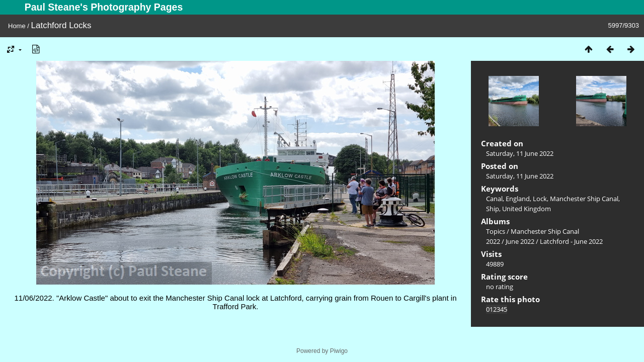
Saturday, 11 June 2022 (520, 153)
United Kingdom (527, 209)
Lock (540, 199)
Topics (496, 231)
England (518, 199)
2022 (493, 241)
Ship (493, 209)
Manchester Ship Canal (584, 199)
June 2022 (520, 241)
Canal (494, 199)
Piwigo (339, 351)
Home (17, 26)
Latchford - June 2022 (571, 241)
